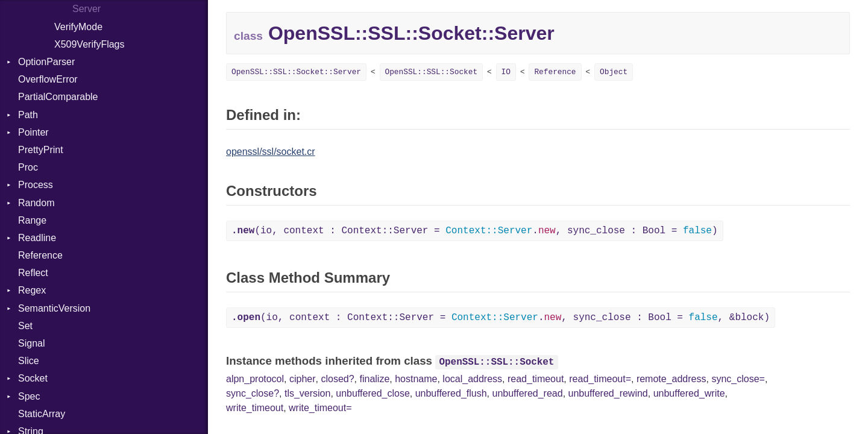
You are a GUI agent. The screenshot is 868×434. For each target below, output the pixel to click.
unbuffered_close (373, 393)
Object (614, 72)
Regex (32, 290)
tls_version (307, 393)
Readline (37, 238)
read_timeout (536, 379)
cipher (303, 379)
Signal (31, 343)
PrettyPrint (41, 150)
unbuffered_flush (451, 393)
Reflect (33, 273)
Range (32, 220)
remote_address (671, 379)
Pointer (33, 132)
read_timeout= (600, 379)
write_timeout (255, 408)
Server (86, 9)
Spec (29, 396)
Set (25, 326)
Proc (28, 167)
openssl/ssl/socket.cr (271, 152)
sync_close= (738, 379)
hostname (416, 379)
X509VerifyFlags (90, 44)
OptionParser (46, 62)
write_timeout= (320, 408)
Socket (33, 378)
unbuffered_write (689, 393)
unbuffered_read (527, 393)
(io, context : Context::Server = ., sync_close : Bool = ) (475, 231)
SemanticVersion (54, 308)
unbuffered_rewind (608, 393)
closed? (337, 379)
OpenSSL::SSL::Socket (432, 72)
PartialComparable (58, 97)
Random (36, 203)
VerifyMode (78, 27)
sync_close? (253, 393)
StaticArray (42, 414)
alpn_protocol (255, 379)
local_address (472, 379)
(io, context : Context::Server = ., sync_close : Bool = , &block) (501, 318)
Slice (29, 361)
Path (28, 115)
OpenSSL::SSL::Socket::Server (296, 72)
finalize (374, 379)
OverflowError (48, 79)
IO (506, 72)
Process (36, 185)
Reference (40, 255)
